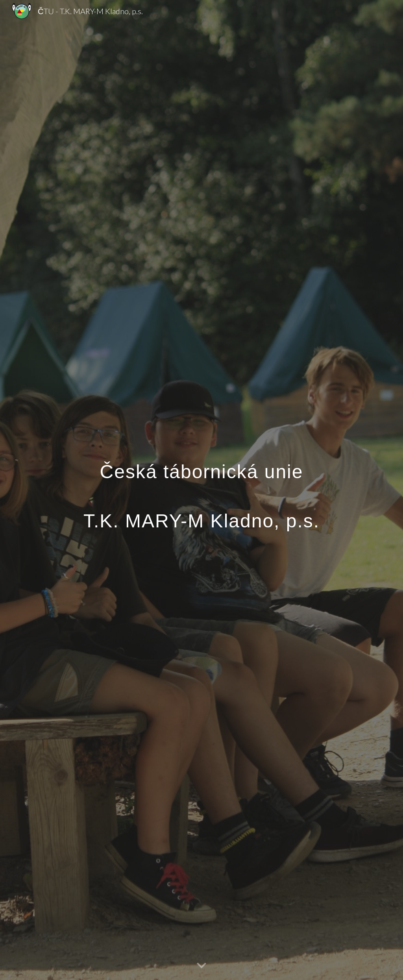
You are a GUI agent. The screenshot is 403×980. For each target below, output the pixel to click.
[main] (202, 490)
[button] (201, 966)
